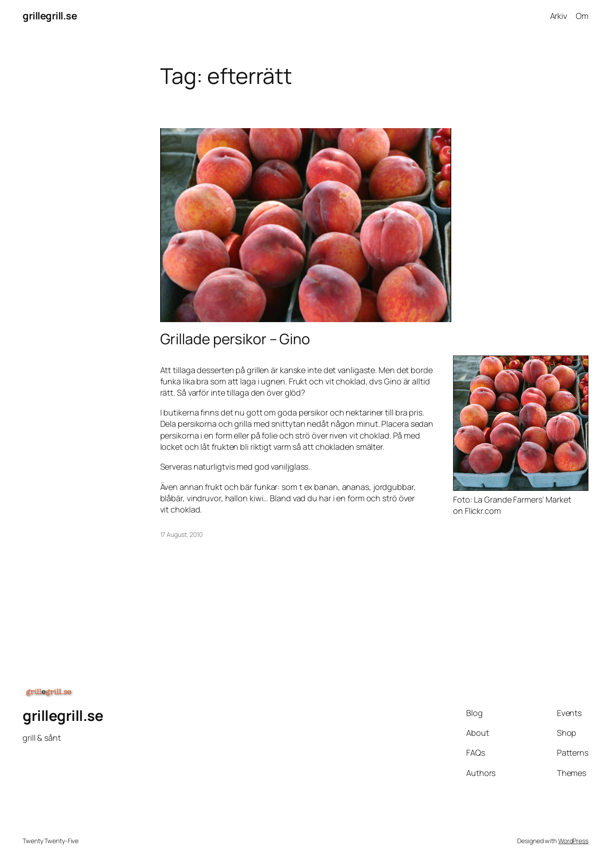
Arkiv (559, 16)
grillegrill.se (50, 16)
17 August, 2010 (182, 534)
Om (582, 16)
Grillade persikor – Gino (235, 339)
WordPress (573, 841)
